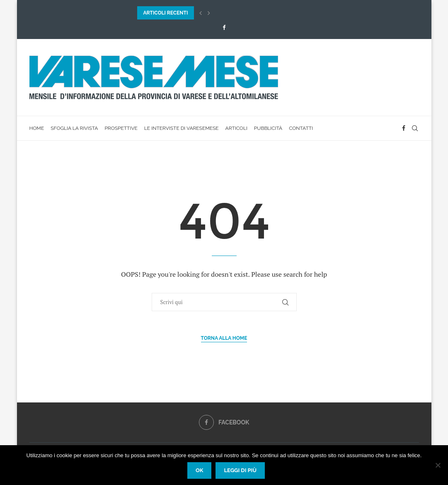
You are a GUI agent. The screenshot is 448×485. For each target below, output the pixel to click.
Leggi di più (240, 470)
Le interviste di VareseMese (182, 128)
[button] (201, 13)
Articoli (236, 128)
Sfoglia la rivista (74, 128)
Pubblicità (268, 128)
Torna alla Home (224, 338)
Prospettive (121, 128)
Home (37, 128)
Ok (200, 470)
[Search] (415, 128)
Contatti (301, 128)
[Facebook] (224, 27)
